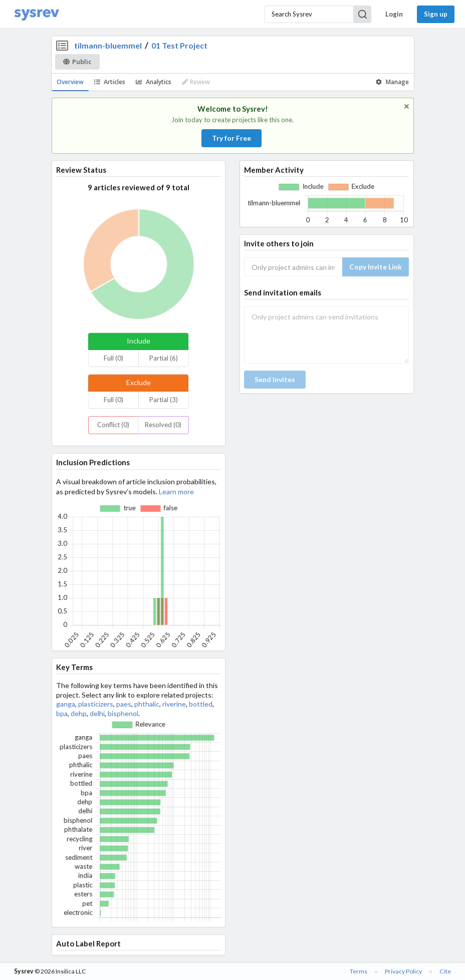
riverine (174, 704)
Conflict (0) (113, 425)
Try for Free (231, 138)
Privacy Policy (403, 971)
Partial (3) (164, 400)
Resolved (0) (163, 425)
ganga (66, 704)
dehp (79, 713)
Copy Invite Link (376, 267)
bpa (62, 713)
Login (394, 14)
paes (124, 704)
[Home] (37, 14)
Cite (445, 971)
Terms (359, 971)
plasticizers (96, 704)
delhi (97, 713)
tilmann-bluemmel (108, 45)
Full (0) (113, 358)
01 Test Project (179, 45)
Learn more (176, 492)
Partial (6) (164, 358)
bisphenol (123, 713)
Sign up (436, 14)
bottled (201, 704)
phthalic (147, 704)
